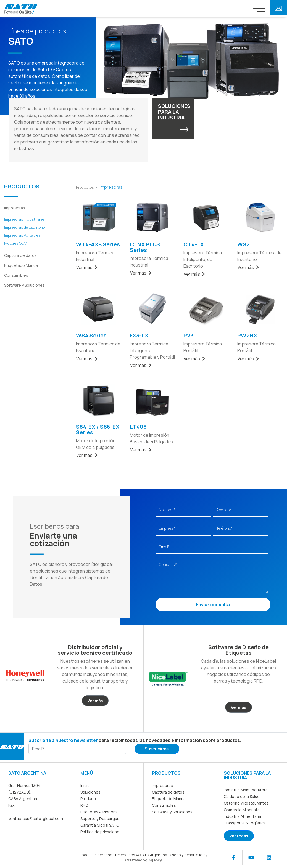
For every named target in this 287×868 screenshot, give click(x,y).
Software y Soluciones (172, 812)
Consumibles (164, 805)
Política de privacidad (100, 832)
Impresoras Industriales (24, 219)
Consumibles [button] (16, 275)
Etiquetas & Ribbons (99, 812)
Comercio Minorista (242, 810)
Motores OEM (16, 243)
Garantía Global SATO (100, 825)
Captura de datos (168, 792)
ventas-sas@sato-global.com (36, 818)
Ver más (87, 267)
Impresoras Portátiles (22, 235)
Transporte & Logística (245, 823)
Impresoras (162, 785)
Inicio (85, 785)
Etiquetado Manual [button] (21, 265)
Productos (85, 187)
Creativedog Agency (143, 860)
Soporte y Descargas (100, 818)
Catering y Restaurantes (246, 803)
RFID (84, 805)
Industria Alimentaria (242, 816)
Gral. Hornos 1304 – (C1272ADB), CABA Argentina (26, 792)
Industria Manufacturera (246, 790)
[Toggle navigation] (259, 8)
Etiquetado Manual (169, 799)
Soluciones (90, 792)
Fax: (12, 805)
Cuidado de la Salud (242, 796)
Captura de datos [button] (20, 255)
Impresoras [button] (15, 208)
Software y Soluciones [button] (24, 285)
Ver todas (239, 836)
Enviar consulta (213, 605)
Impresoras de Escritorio (24, 227)
